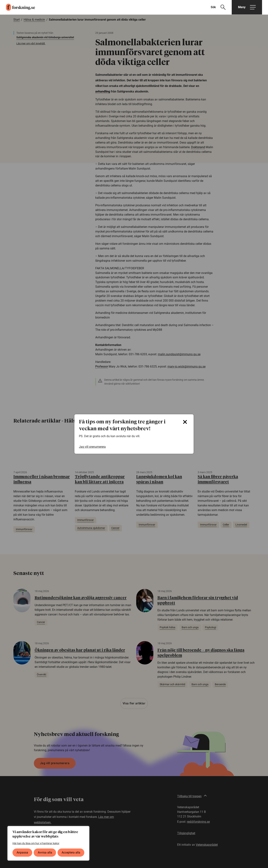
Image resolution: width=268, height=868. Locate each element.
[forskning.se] (17, 7)
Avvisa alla (45, 852)
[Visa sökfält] (220, 7)
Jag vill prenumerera (92, 447)
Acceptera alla (71, 852)
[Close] (185, 422)
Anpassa (22, 852)
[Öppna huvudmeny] (247, 7)
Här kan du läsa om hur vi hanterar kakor (36, 843)
